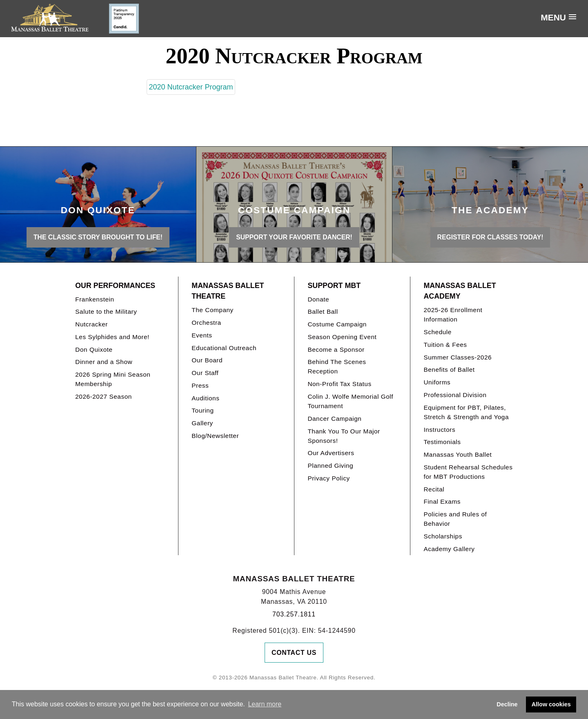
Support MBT (334, 286)
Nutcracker (91, 324)
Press (200, 385)
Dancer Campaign (334, 419)
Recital (434, 489)
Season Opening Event (342, 337)
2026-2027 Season (104, 396)
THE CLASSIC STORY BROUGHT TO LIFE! (98, 237)
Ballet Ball (323, 311)
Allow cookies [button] (551, 704)
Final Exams (442, 501)
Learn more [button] (265, 704)
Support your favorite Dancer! (294, 237)
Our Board (207, 360)
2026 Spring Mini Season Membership (113, 379)
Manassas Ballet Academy (460, 291)
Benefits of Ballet (449, 370)
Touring (203, 410)
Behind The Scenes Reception (337, 366)
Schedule (437, 332)
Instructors (439, 430)
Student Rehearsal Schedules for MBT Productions (468, 472)
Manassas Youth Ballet (458, 454)
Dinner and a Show (104, 362)
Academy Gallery (449, 549)
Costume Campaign (337, 324)
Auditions (205, 398)
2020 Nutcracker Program (191, 87)
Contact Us (294, 653)
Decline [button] (507, 704)
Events (202, 335)
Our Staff (205, 373)
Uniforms (437, 382)
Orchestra (206, 323)
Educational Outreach (224, 348)
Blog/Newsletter (215, 436)
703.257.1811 (294, 614)
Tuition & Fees (445, 345)
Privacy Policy (329, 478)
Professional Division (455, 395)
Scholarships (443, 536)
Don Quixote (94, 349)
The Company (213, 310)
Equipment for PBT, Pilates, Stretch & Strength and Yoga (466, 412)
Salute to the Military (106, 311)
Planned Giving (330, 466)
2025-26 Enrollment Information (453, 315)
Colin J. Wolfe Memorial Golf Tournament (350, 401)
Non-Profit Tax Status (339, 384)
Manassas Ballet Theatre (228, 291)
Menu (553, 17)
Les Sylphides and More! (112, 337)
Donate (318, 299)
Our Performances (115, 286)
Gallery (202, 423)
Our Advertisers (331, 453)
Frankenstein (95, 299)
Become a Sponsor (336, 349)
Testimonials (442, 442)
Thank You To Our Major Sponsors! (344, 436)
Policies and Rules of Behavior (455, 519)
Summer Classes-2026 (458, 357)
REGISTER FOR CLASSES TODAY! (490, 237)
